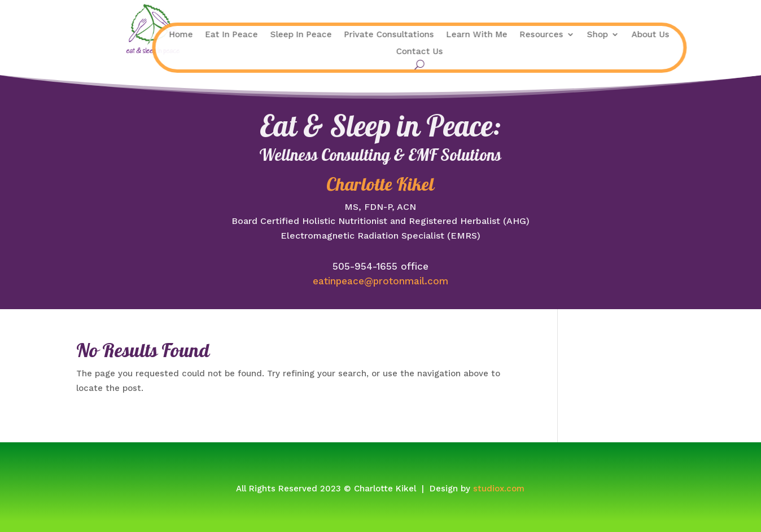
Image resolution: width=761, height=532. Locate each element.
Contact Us (356, 52)
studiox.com (499, 489)
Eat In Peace (168, 35)
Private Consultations (325, 35)
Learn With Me (413, 35)
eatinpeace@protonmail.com (380, 281)
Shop (534, 35)
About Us (587, 35)
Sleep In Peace (237, 35)
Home (117, 35)
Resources (478, 35)
